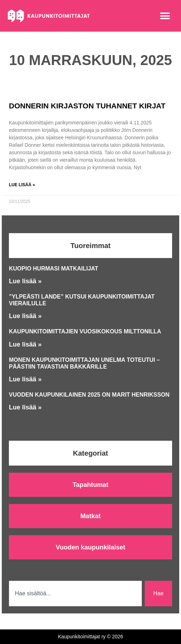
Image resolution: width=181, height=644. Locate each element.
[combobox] (75, 594)
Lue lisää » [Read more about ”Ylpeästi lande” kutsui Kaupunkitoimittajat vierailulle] (25, 316)
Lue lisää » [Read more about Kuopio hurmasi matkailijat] (25, 281)
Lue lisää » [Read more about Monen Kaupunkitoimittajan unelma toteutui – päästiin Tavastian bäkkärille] (25, 379)
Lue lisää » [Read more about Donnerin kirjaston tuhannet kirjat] (22, 185)
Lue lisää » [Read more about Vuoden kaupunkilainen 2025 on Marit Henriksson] (25, 407)
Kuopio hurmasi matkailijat (54, 269)
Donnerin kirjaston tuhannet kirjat (87, 106)
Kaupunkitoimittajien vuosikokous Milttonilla (85, 331)
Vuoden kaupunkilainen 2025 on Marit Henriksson (89, 395)
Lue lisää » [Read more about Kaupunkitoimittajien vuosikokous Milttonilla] (25, 344)
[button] (165, 16)
